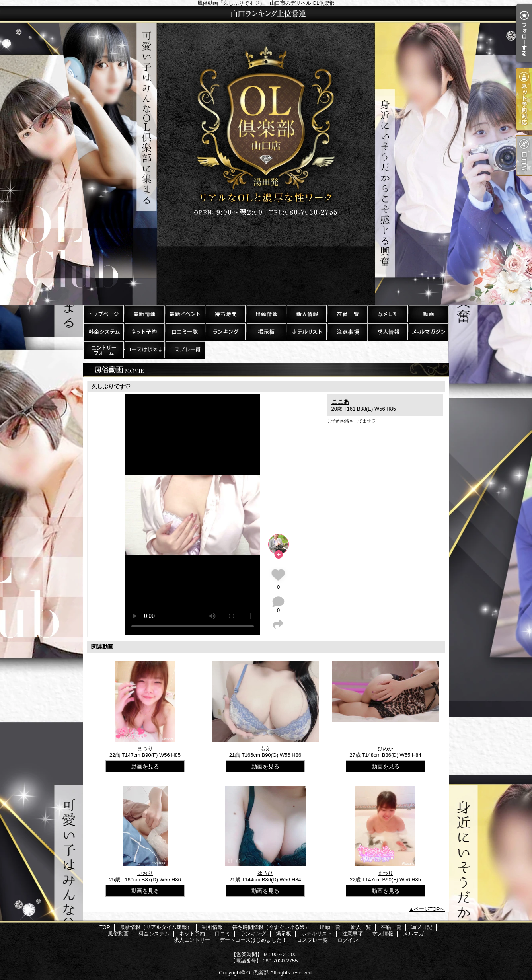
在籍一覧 (347, 314)
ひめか (385, 749)
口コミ (185, 332)
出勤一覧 (266, 314)
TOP (103, 314)
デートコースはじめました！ (144, 350)
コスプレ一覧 (185, 350)
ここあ (340, 402)
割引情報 (185, 314)
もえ (265, 749)
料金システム (103, 332)
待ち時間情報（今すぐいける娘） (225, 314)
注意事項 (347, 332)
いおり (145, 873)
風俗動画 (428, 314)
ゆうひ (265, 873)
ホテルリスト (306, 332)
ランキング (225, 332)
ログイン (348, 940)
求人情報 (388, 332)
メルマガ (428, 332)
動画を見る (145, 766)
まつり (145, 749)
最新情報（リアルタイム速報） (144, 314)
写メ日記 (388, 314)
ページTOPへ (430, 909)
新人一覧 (306, 314)
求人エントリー (103, 350)
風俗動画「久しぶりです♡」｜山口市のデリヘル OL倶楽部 (266, 156)
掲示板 (266, 332)
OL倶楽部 (257, 973)
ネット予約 (144, 332)
